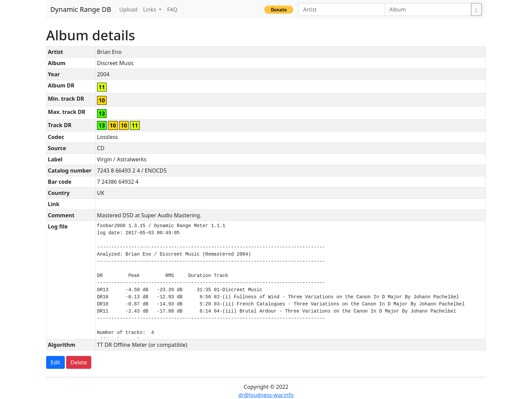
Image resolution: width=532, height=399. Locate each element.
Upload (128, 9)
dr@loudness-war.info (266, 395)
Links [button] (150, 9)
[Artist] (342, 9)
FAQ (172, 9)
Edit (55, 362)
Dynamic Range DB (81, 9)
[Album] (428, 9)
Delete (79, 362)
